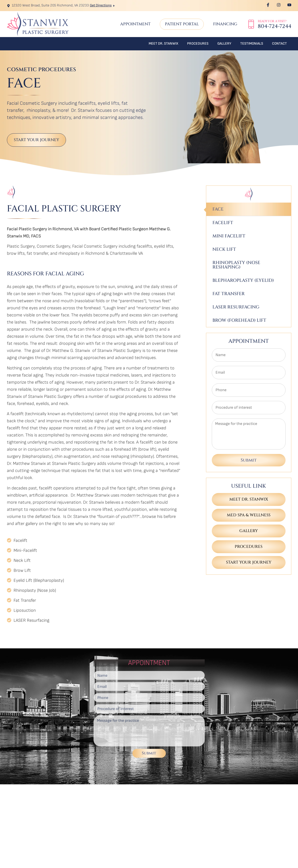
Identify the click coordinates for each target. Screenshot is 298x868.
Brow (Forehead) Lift (239, 320)
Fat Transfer (229, 294)
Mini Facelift (229, 236)
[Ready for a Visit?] (251, 24)
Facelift (223, 223)
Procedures (198, 44)
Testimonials (252, 44)
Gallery (224, 44)
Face (218, 209)
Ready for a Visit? (272, 21)
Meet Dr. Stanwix (163, 44)
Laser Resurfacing (236, 307)
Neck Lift (224, 249)
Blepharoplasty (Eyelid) (243, 280)
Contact (279, 44)
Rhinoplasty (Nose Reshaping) (236, 265)
